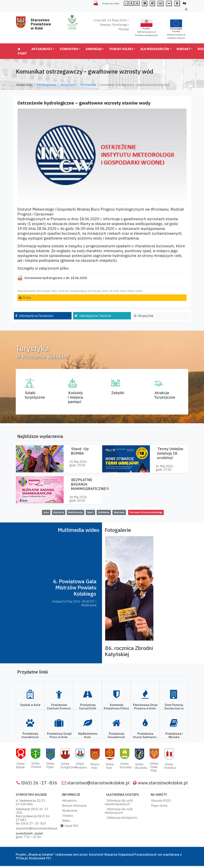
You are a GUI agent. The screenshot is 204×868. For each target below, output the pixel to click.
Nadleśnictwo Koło (88, 735)
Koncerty (59, 512)
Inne (46, 512)
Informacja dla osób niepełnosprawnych (119, 802)
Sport (90, 512)
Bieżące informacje (74, 806)
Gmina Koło (110, 766)
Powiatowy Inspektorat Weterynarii (30, 737)
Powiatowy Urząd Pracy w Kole (59, 735)
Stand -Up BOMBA (80, 451)
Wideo (65, 821)
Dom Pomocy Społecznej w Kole (174, 708)
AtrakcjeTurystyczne (165, 395)
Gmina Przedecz (170, 766)
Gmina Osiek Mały (154, 767)
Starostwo (69, 49)
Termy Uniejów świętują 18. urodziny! (170, 453)
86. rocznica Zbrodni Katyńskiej (129, 651)
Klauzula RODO (160, 801)
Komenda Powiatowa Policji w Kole (116, 708)
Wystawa (119, 512)
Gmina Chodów (36, 765)
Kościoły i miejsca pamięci (75, 397)
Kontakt (183, 49)
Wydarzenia (69, 811)
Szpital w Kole (30, 705)
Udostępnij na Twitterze (95, 316)
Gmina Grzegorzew (68, 765)
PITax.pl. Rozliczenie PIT (34, 858)
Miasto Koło (95, 766)
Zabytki (118, 393)
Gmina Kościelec (126, 765)
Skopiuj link (146, 316)
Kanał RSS (69, 826)
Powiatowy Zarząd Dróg (88, 707)
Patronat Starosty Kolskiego (146, 512)
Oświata (67, 816)
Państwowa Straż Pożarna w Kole (145, 707)
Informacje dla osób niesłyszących (119, 811)
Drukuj (27, 298)
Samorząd (94, 49)
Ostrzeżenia (88, 85)
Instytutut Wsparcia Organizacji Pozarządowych (122, 854)
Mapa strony (159, 806)
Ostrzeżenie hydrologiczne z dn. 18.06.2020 (56, 278)
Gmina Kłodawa (81, 765)
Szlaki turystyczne (35, 395)
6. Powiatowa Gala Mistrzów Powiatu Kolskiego (75, 588)
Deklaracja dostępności (121, 818)
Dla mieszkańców (155, 49)
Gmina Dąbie (50, 765)
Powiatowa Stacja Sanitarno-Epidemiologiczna (145, 737)
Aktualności (42, 49)
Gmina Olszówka (141, 766)
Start (22, 51)
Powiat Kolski (121, 49)
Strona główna (47, 85)
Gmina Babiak (20, 765)
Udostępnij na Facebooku (36, 316)
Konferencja (75, 512)
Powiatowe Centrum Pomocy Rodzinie (59, 708)
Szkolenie (104, 512)
